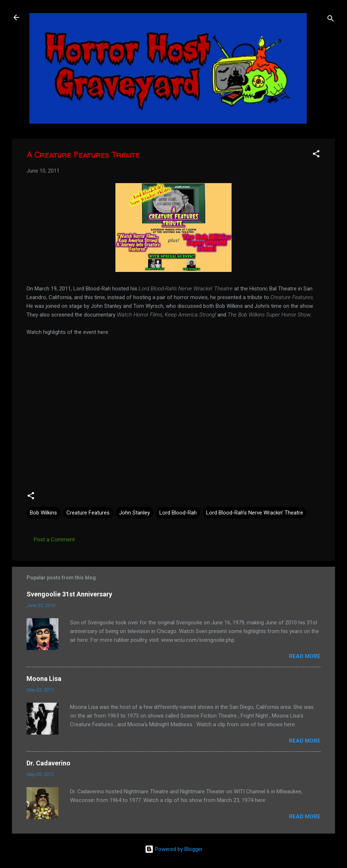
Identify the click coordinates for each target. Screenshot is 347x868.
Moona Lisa (44, 679)
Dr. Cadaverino (48, 763)
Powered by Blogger (174, 849)
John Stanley (134, 513)
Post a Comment (54, 540)
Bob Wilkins (43, 513)
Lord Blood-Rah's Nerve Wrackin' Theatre (255, 513)
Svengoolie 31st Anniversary (69, 594)
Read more (305, 656)
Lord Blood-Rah (178, 513)
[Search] (331, 20)
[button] (316, 155)
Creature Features (88, 513)
